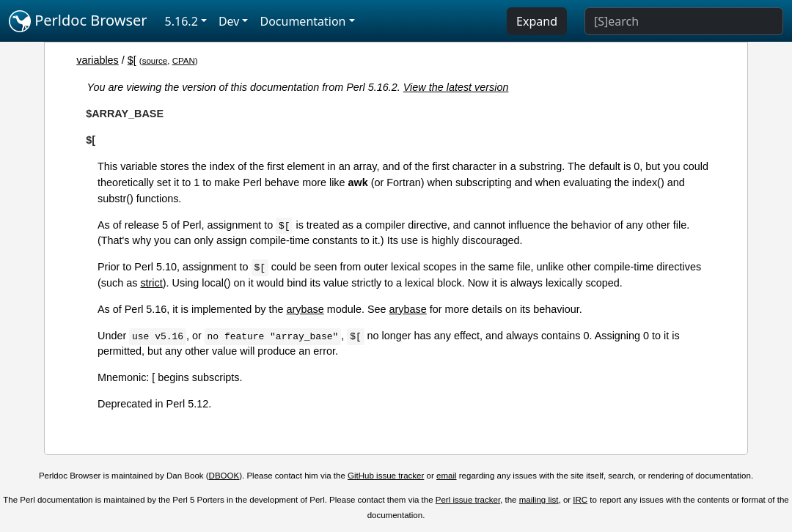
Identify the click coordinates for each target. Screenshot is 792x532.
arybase (305, 309)
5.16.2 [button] (181, 21)
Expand (537, 21)
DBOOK (224, 476)
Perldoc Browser (78, 21)
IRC (580, 500)
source (155, 61)
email (447, 476)
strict (151, 283)
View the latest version (456, 87)
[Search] (684, 21)
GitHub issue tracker (386, 476)
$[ (132, 60)
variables (98, 60)
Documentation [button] (302, 21)
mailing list (539, 500)
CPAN (184, 61)
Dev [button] (229, 21)
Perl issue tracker (468, 500)
